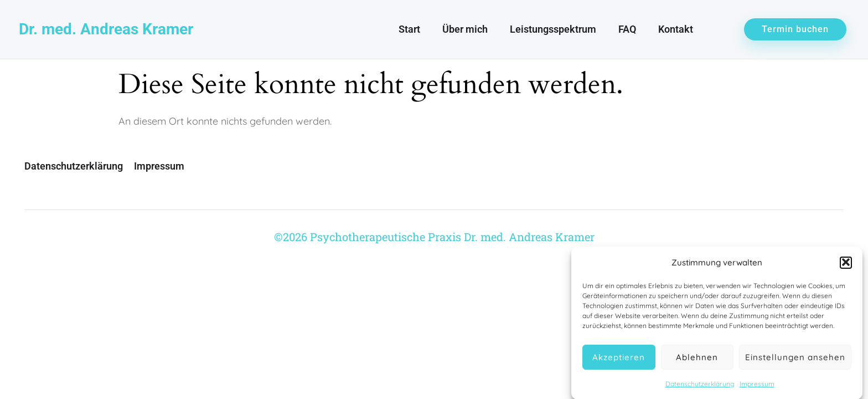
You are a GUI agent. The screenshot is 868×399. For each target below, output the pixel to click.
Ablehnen (697, 359)
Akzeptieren (619, 359)
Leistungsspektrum (553, 29)
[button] (846, 264)
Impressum (757, 386)
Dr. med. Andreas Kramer (106, 29)
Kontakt (676, 29)
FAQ (627, 29)
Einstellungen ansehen (795, 359)
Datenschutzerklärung (700, 386)
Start (409, 29)
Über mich (465, 29)
